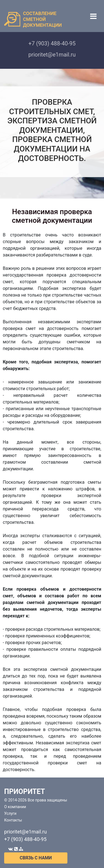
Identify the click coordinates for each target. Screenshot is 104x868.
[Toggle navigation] (93, 16)
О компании (15, 807)
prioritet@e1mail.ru (26, 832)
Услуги (10, 813)
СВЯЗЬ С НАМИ (36, 858)
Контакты (13, 820)
